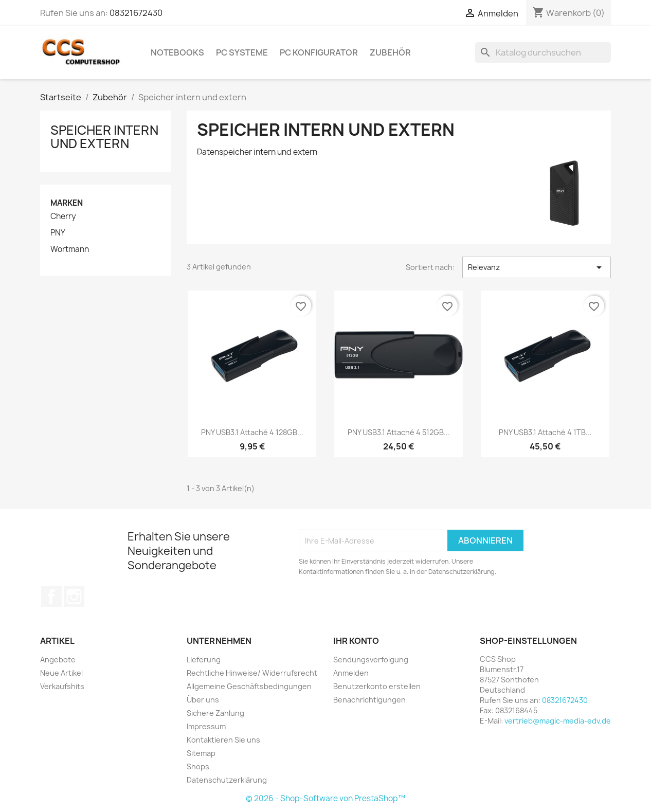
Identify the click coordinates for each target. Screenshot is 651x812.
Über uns (203, 700)
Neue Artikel (61, 673)
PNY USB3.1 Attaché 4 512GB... (399, 432)
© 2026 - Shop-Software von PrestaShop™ (325, 798)
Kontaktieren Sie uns (223, 740)
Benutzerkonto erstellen (377, 686)
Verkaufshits (62, 686)
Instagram (74, 597)
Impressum (206, 726)
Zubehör (390, 52)
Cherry (63, 216)
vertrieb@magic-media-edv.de (558, 721)
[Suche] (543, 52)
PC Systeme (242, 52)
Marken (67, 203)
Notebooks (177, 52)
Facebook (51, 597)
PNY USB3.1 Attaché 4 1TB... (545, 432)
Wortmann (70, 249)
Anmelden (351, 673)
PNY (58, 233)
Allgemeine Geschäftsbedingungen (249, 686)
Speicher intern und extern (104, 137)
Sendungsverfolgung (371, 660)
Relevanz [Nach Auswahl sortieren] (537, 267)
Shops (198, 766)
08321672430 (136, 13)
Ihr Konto (356, 641)
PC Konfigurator (319, 52)
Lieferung (204, 660)
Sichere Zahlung (215, 713)
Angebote (58, 660)
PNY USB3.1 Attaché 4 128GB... (252, 432)
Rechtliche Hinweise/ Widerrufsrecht (252, 673)
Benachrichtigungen (369, 700)
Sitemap (201, 753)
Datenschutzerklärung (227, 780)
